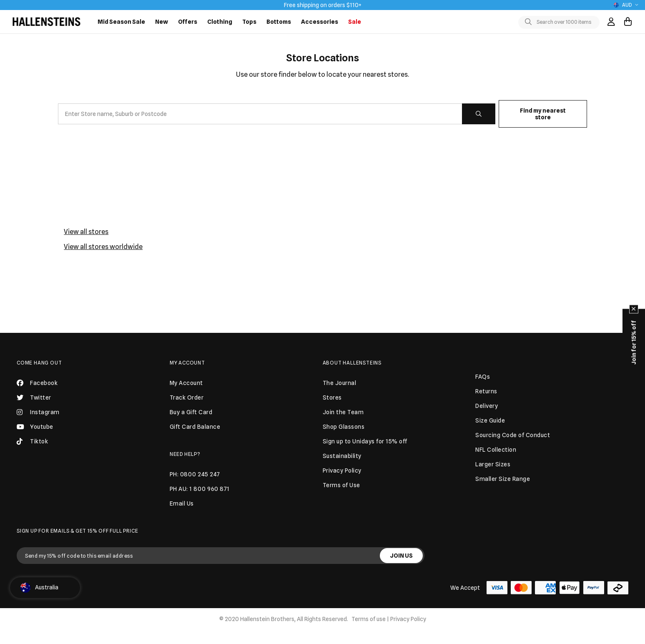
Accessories (320, 22)
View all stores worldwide (103, 247)
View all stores (86, 232)
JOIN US (401, 556)
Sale (355, 22)
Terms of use (369, 619)
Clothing (220, 22)
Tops (249, 22)
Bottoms (279, 22)
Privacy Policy (408, 619)
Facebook (37, 383)
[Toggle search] (530, 22)
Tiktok (32, 441)
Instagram (38, 412)
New (162, 22)
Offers (188, 22)
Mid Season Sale (121, 22)
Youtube (35, 427)
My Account (187, 363)
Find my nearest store (543, 114)
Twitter (34, 397)
